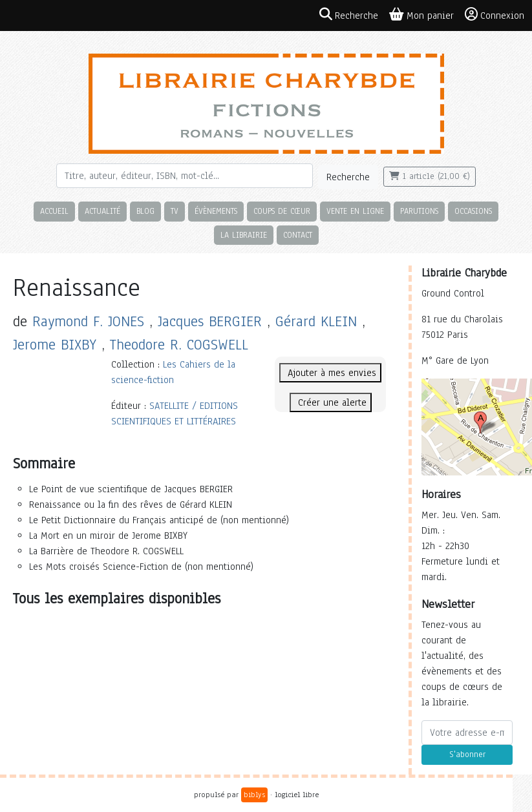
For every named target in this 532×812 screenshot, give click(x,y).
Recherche (348, 177)
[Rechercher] (185, 176)
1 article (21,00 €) (430, 176)
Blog (145, 211)
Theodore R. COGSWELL (179, 345)
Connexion (495, 15)
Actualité (102, 211)
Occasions (473, 211)
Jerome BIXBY (55, 345)
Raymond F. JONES (88, 321)
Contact (298, 235)
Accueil (54, 211)
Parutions (419, 211)
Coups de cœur (282, 211)
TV (175, 211)
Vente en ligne (355, 211)
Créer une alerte (331, 402)
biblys (254, 795)
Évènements (216, 211)
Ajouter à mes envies (330, 373)
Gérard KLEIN (316, 321)
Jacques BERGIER (210, 321)
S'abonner (467, 755)
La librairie (244, 235)
